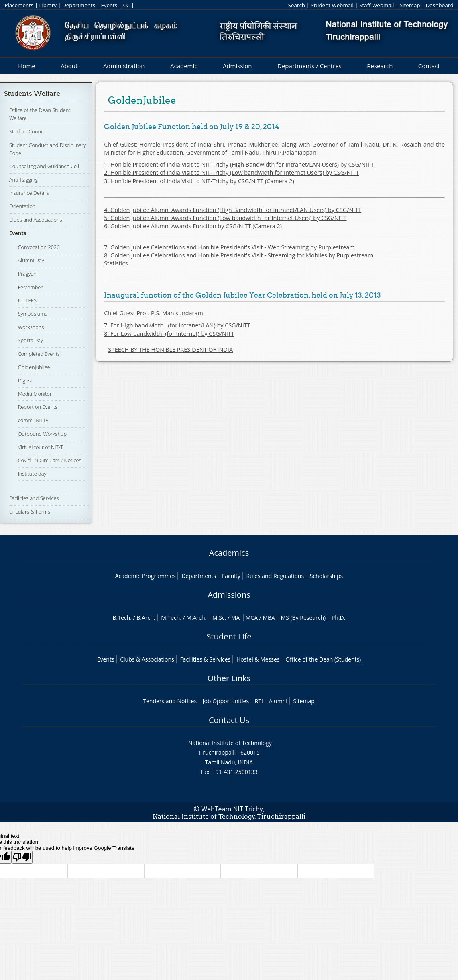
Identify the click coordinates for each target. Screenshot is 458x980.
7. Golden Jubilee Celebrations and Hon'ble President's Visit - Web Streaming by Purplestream (229, 247)
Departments (79, 5)
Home (26, 66)
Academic (184, 66)
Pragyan (27, 274)
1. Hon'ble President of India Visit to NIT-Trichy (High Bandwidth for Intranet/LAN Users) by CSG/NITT (239, 164)
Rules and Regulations (275, 576)
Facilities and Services (34, 498)
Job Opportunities (226, 701)
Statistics (116, 263)
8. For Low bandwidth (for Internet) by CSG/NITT (169, 334)
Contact (429, 66)
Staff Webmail (377, 5)
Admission (237, 66)
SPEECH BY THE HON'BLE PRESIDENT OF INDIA (170, 350)
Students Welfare (32, 93)
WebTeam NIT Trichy (232, 809)
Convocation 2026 (39, 247)
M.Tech (170, 618)
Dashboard (440, 5)
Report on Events (38, 407)
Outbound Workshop (43, 434)
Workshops (31, 327)
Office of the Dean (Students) (323, 659)
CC (126, 5)
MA (235, 618)
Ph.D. (339, 618)
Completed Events (39, 354)
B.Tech (122, 618)
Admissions (229, 595)
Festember (31, 287)
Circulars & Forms (30, 512)
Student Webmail (332, 5)
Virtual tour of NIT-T (41, 447)
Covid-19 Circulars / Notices (50, 460)
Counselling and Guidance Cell (44, 166)
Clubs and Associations (36, 220)
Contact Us (229, 720)
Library (48, 5)
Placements (19, 5)
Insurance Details (29, 193)
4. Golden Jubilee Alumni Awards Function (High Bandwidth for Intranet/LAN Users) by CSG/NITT (233, 210)
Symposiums (33, 314)
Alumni (278, 701)
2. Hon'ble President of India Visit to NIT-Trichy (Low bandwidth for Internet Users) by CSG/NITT (231, 173)
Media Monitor (35, 394)
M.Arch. (196, 618)
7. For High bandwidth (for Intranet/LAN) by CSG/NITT (177, 325)
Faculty (231, 576)
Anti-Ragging (23, 180)
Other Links (229, 678)
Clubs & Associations (147, 659)
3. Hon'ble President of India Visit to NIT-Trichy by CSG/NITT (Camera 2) (199, 181)
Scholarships (326, 576)
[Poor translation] (22, 857)
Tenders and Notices (170, 701)
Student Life (229, 636)
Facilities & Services (205, 659)
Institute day (32, 474)
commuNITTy (33, 420)
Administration (124, 66)
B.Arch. (146, 618)
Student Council (27, 131)
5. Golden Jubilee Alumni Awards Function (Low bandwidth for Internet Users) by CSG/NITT (225, 218)
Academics (229, 553)
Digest (25, 380)
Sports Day (31, 340)
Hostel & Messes (258, 659)
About (69, 66)
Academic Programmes (146, 576)
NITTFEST (29, 300)
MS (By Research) (303, 618)
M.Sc (219, 618)
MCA (252, 618)
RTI (259, 701)
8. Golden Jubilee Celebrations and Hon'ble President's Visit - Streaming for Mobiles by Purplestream (238, 255)
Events (109, 5)
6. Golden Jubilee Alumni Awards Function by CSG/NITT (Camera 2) (193, 226)
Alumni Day (31, 260)
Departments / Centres (309, 66)
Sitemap (410, 5)
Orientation (22, 206)
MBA (269, 618)
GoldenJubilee (34, 367)
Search (297, 5)
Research (380, 66)
